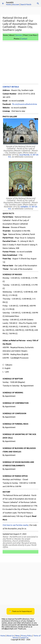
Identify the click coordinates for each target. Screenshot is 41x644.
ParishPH (10, 2)
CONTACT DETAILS (11, 87)
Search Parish (26, 4)
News (18, 636)
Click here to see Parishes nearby (15, 525)
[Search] (38, 3)
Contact (24, 39)
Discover (16, 4)
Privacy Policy (27, 636)
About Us (10, 636)
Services (19, 35)
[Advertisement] (20, 63)
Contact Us (24, 638)
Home (8, 4)
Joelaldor (24, 207)
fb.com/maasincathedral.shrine (25, 104)
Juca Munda (24, 155)
